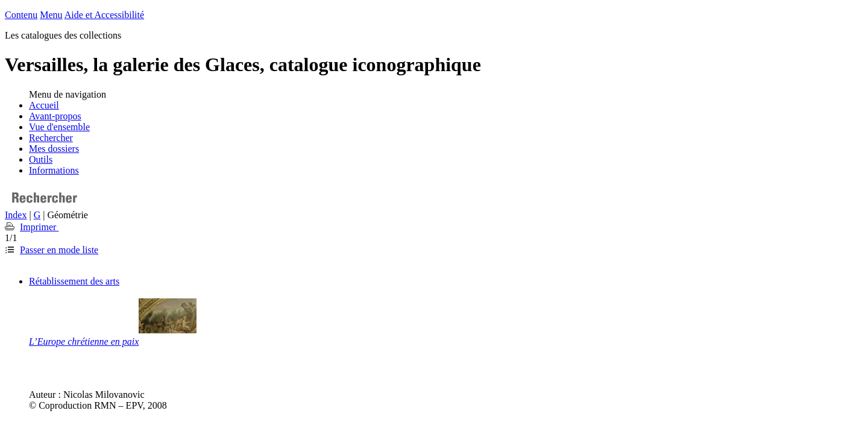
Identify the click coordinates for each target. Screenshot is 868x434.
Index (16, 215)
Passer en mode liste (59, 250)
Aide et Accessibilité (104, 15)
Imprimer (39, 227)
